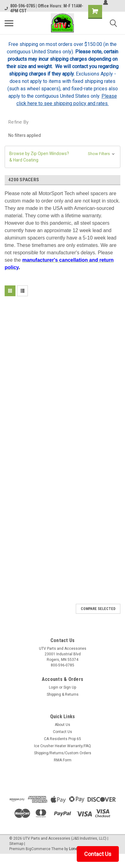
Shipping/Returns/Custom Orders (63, 753)
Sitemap (16, 844)
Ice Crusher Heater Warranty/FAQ (62, 746)
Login (54, 687)
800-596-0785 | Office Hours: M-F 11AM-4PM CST (44, 8)
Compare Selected (98, 609)
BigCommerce (38, 849)
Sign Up (70, 687)
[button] (62, 157)
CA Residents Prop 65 (62, 739)
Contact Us (62, 732)
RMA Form (63, 760)
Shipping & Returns (63, 694)
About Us (62, 725)
